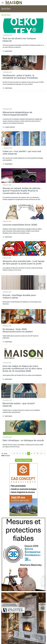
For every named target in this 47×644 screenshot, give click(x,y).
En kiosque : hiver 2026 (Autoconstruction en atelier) (18, 330)
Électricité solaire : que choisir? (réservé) (19, 405)
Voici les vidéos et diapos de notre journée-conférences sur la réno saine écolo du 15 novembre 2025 (22, 369)
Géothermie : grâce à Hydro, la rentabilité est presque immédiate (20, 77)
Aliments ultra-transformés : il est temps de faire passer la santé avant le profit (23, 262)
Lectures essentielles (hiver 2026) (20, 225)
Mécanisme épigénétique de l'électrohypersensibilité (17, 114)
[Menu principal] (3, 3)
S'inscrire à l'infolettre (24, 460)
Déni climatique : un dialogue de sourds (23, 440)
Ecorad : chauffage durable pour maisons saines (19, 296)
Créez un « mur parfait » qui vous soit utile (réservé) (22, 153)
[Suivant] (44, 454)
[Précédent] (11, 454)
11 (41, 453)
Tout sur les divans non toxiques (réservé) (19, 40)
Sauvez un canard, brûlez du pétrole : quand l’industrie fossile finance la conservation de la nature (22, 191)
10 (38, 453)
